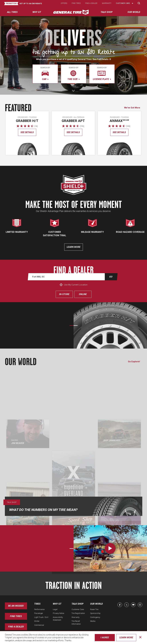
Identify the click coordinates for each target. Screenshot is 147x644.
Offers (64, 3)
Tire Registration (78, 613)
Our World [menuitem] (134, 12)
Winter (37, 621)
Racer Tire (94, 609)
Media (93, 621)
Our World (96, 604)
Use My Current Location (74, 285)
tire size (74, 73)
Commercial (39, 625)
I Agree (105, 638)
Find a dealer (91, 3)
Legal (55, 609)
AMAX (119, 121)
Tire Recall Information (76, 623)
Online (83, 294)
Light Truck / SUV (41, 617)
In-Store (64, 294)
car (45, 73)
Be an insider (16, 606)
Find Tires (16, 616)
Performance (39, 609)
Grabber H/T (27, 121)
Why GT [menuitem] (37, 12)
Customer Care (78, 609)
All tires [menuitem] (12, 12)
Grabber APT (73, 121)
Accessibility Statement (58, 619)
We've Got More (132, 108)
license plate (102, 73)
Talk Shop (78, 604)
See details (27, 132)
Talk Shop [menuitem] (107, 12)
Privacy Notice (58, 613)
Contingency (95, 617)
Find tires (76, 3)
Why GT (57, 604)
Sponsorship (95, 613)
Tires (37, 604)
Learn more (74, 247)
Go (111, 277)
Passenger (39, 613)
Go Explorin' (134, 362)
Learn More (126, 638)
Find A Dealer (16, 627)
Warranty (107, 3)
